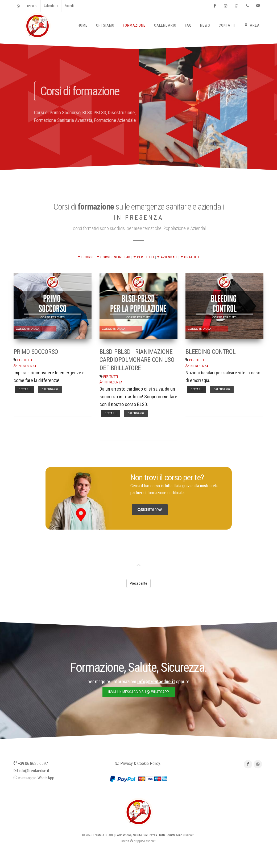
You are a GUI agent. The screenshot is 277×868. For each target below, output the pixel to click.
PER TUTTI (144, 257)
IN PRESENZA (25, 366)
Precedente (138, 583)
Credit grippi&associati (139, 841)
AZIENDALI (167, 257)
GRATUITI (190, 257)
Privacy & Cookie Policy (137, 763)
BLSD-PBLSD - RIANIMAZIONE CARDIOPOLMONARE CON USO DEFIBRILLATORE (137, 360)
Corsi (32, 6)
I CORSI (86, 257)
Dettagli (25, 389)
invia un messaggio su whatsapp (139, 692)
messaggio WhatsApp (34, 778)
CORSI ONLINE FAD (114, 257)
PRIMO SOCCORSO (36, 352)
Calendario (51, 6)
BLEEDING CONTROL (211, 352)
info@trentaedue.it (31, 771)
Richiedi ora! (150, 510)
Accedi (69, 6)
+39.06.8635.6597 (31, 763)
